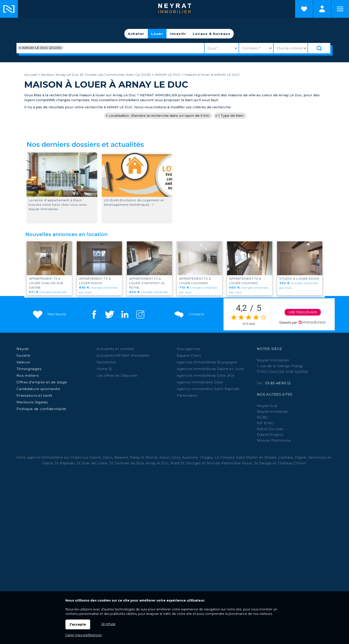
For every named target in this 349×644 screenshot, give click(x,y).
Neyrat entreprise (273, 412)
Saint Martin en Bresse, (257, 457)
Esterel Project (270, 435)
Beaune (121, 457)
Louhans (286, 457)
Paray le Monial (144, 457)
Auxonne (190, 457)
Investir (178, 34)
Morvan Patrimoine (274, 440)
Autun (165, 457)
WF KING (265, 423)
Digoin (301, 457)
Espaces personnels (322, 9)
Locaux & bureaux (212, 34)
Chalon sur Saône (86, 457)
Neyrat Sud (267, 406)
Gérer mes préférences (83, 635)
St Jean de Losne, (93, 463)
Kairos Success (270, 429)
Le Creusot (225, 457)
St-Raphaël (65, 463)
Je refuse (108, 624)
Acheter (136, 34)
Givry (176, 457)
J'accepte (78, 624)
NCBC (262, 417)
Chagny (206, 457)
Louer (157, 34)
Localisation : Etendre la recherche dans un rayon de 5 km (159, 116)
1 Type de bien (231, 116)
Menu (340, 9)
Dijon (108, 457)
